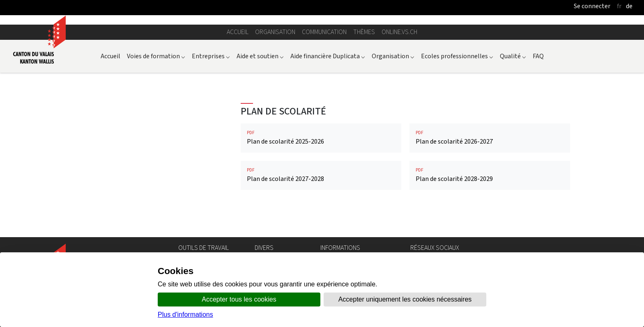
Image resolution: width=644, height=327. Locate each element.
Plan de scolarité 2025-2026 (321, 138)
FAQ (538, 56)
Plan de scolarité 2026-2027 (490, 138)
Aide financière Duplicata (328, 56)
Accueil (238, 32)
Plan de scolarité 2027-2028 (321, 175)
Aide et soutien (260, 56)
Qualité (513, 56)
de (629, 6)
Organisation (275, 32)
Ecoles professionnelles (457, 56)
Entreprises (211, 56)
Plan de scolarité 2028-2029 (490, 175)
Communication (324, 32)
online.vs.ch (399, 32)
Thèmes (364, 32)
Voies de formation (156, 56)
